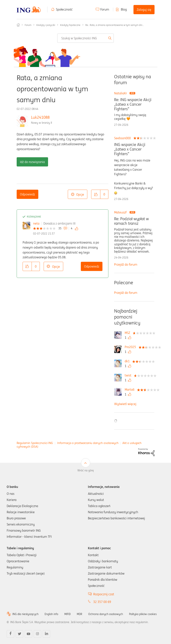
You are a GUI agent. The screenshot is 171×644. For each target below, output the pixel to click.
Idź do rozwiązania (32, 162)
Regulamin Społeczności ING (35, 443)
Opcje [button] (80, 194)
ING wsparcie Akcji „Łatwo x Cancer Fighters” (130, 149)
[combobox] (85, 38)
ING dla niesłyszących (25, 614)
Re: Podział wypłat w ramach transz (131, 221)
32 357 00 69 (102, 602)
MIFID (67, 614)
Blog (124, 9)
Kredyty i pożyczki (46, 25)
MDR (79, 614)
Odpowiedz (27, 194)
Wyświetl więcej (125, 404)
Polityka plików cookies (143, 614)
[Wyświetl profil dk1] (128, 361)
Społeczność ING (18, 25)
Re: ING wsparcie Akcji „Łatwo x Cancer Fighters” (133, 104)
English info (51, 614)
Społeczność (64, 9)
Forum (105, 9)
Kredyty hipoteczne (70, 25)
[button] (96, 194)
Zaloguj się (144, 10)
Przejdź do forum (126, 264)
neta (36, 223)
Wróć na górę (86, 470)
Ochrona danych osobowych (106, 614)
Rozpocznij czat (104, 594)
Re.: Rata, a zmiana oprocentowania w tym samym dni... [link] (115, 25)
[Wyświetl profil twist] (129, 375)
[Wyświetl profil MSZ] (128, 333)
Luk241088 (40, 117)
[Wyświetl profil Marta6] (130, 390)
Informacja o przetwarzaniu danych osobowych (88, 443)
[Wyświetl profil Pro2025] (131, 347)
